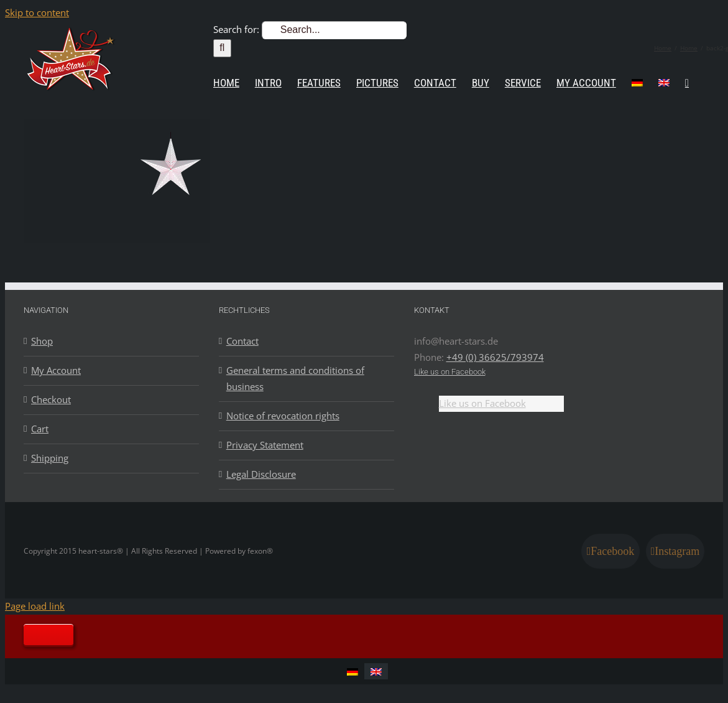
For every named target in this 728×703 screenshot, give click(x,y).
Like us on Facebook (450, 372)
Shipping (50, 458)
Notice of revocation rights (283, 416)
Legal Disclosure (261, 474)
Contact (242, 341)
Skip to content (37, 12)
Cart (40, 429)
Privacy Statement (265, 445)
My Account (56, 370)
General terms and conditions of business (295, 378)
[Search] (222, 48)
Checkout (51, 399)
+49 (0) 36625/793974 (495, 357)
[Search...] (334, 30)
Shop (42, 341)
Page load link (35, 606)
